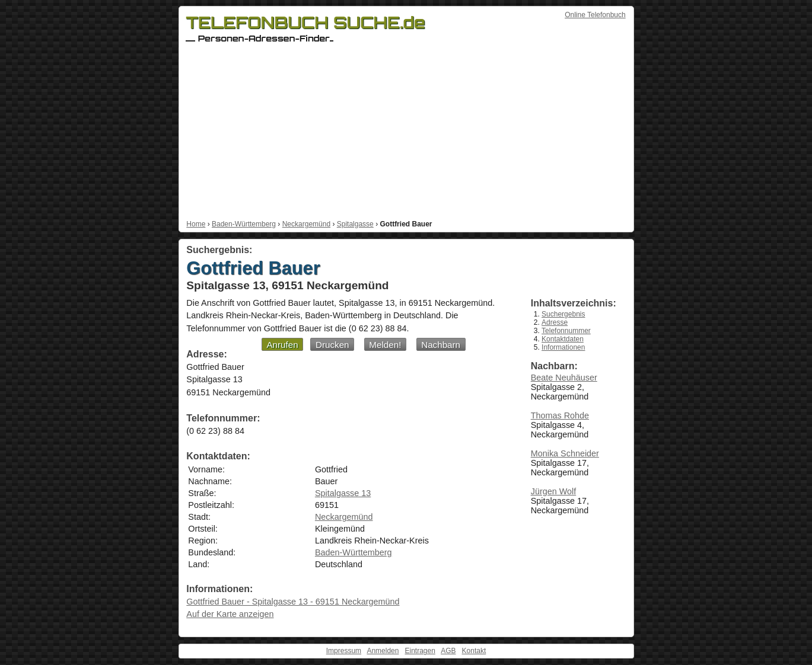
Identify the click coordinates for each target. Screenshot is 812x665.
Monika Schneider (565, 453)
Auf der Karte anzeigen (230, 614)
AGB (448, 651)
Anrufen (282, 345)
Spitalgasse (355, 224)
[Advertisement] (406, 131)
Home (196, 224)
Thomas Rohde (560, 415)
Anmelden (383, 651)
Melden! (385, 345)
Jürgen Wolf (554, 491)
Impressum (344, 651)
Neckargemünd (306, 224)
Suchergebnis (563, 314)
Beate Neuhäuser (564, 378)
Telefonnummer (566, 331)
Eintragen (420, 651)
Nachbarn (441, 345)
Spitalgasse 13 (343, 493)
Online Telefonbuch (595, 15)
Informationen (563, 347)
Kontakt (474, 651)
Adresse (555, 322)
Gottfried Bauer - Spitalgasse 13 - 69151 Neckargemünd (293, 602)
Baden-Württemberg (244, 224)
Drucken (332, 345)
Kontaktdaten (563, 339)
